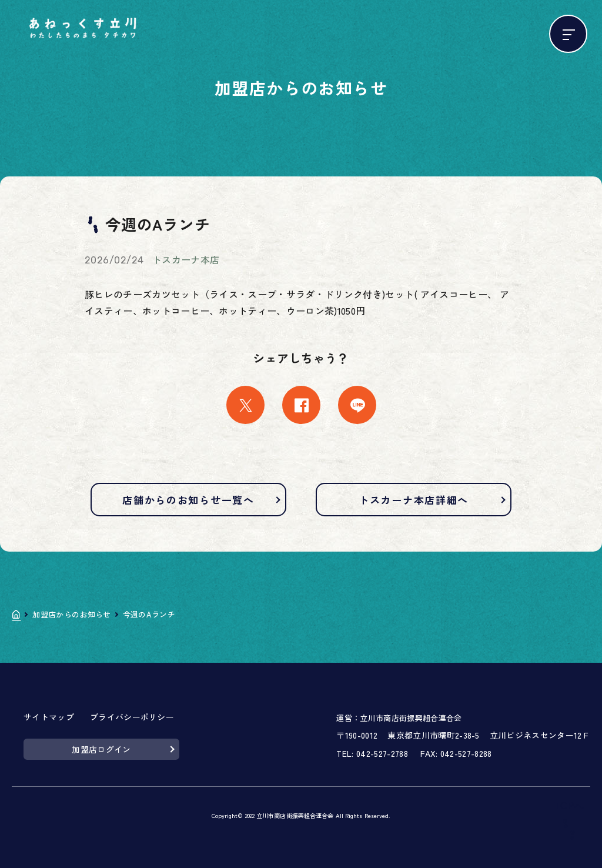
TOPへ (569, 806)
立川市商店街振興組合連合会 (411, 718)
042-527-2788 (382, 753)
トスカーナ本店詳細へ (414, 500)
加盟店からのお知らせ (71, 614)
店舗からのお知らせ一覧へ (188, 500)
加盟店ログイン (101, 749)
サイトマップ (49, 717)
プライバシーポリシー (132, 717)
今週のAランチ (149, 614)
